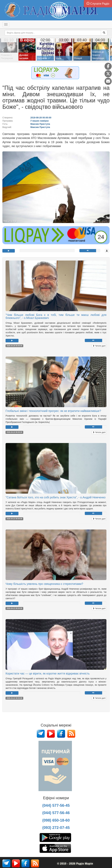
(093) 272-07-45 (56, 828)
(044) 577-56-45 (56, 805)
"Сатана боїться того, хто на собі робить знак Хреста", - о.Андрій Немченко (56, 497)
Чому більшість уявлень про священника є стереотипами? (44, 584)
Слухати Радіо (98, 4)
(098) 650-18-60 (56, 820)
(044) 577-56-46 (56, 813)
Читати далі (99, 346)
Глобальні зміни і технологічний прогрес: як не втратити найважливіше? (53, 411)
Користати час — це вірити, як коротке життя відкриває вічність (48, 674)
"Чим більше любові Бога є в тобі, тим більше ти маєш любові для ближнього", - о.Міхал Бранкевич (56, 317)
